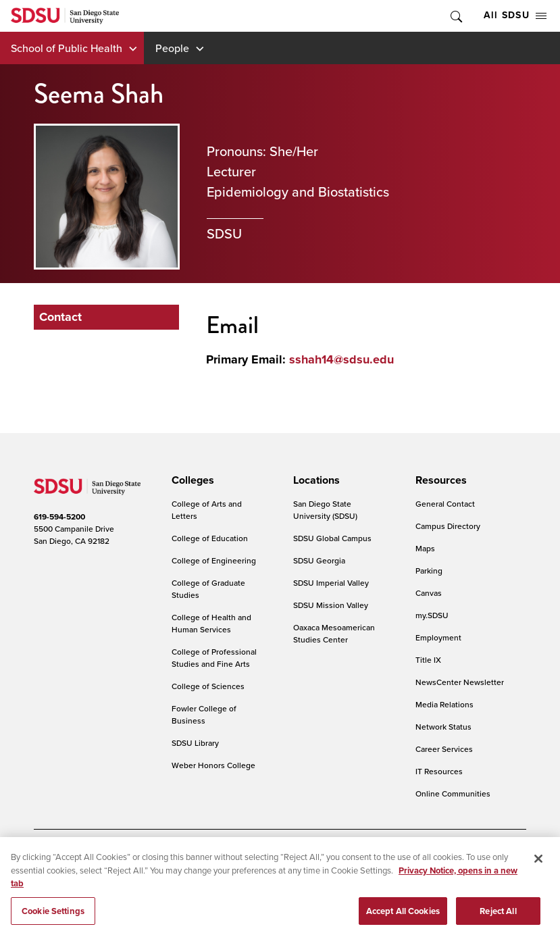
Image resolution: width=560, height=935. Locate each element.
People (172, 48)
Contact (60, 317)
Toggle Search (455, 16)
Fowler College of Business (204, 714)
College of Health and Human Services (211, 623)
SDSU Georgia (319, 560)
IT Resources (439, 771)
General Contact (445, 504)
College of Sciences (208, 686)
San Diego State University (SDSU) (325, 510)
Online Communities (453, 793)
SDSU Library (195, 743)
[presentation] (191, 480)
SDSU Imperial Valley (331, 583)
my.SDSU (432, 615)
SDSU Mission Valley (331, 605)
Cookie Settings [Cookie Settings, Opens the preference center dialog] (53, 920)
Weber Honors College (213, 765)
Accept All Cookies (403, 920)
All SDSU (515, 15)
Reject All (498, 920)
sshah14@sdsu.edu (341, 359)
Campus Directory (448, 526)
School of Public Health (67, 48)
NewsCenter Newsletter (460, 682)
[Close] (538, 869)
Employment (438, 637)
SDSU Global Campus (332, 538)
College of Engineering (214, 560)
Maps (425, 548)
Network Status (443, 727)
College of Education (210, 538)
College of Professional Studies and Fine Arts (214, 658)
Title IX (428, 660)
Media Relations (444, 704)
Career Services (444, 749)
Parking (429, 571)
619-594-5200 (59, 517)
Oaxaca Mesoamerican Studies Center (334, 633)
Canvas (429, 593)
